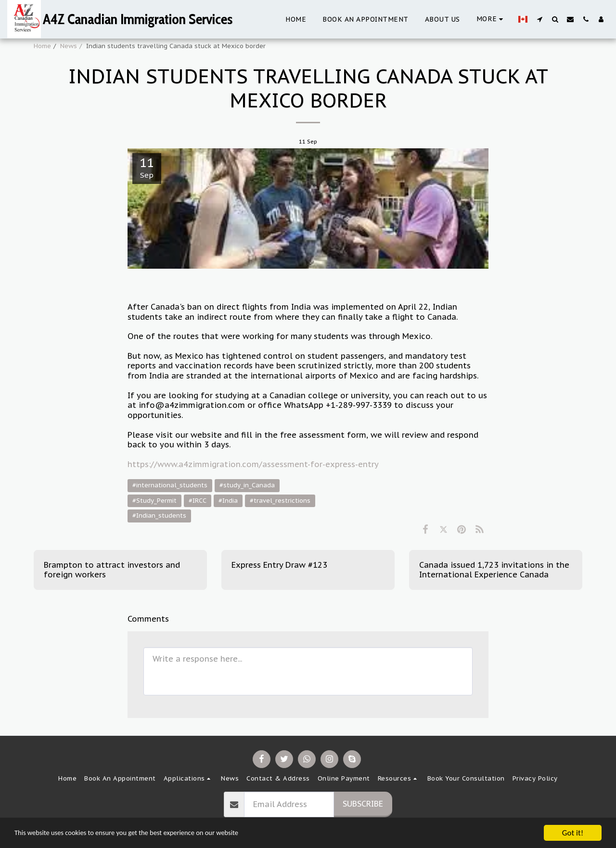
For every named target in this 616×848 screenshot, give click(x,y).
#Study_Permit (154, 501)
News (69, 46)
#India (228, 501)
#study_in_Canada (247, 485)
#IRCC (198, 501)
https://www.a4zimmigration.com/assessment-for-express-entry (253, 464)
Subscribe (363, 804)
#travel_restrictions (280, 501)
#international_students (170, 485)
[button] (539, 19)
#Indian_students (159, 515)
